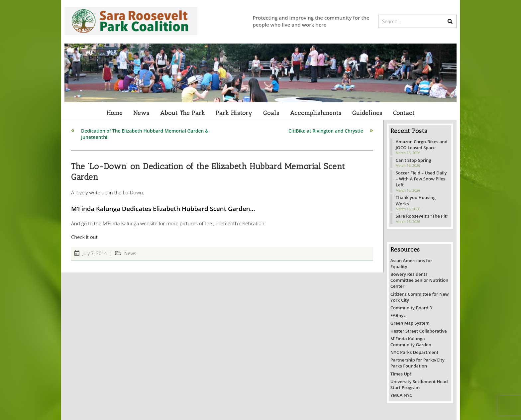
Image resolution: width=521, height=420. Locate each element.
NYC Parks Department (415, 352)
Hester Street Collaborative (419, 331)
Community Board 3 (411, 308)
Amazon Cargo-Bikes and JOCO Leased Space (422, 145)
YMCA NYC (401, 395)
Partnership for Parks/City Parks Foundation (417, 363)
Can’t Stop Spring (414, 160)
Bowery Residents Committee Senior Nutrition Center (419, 280)
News (130, 253)
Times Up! (401, 374)
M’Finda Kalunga (121, 223)
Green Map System (410, 323)
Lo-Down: (133, 192)
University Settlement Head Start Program (419, 384)
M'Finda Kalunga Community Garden (411, 342)
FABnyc (398, 315)
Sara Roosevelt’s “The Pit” (422, 216)
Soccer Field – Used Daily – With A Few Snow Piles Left (421, 179)
